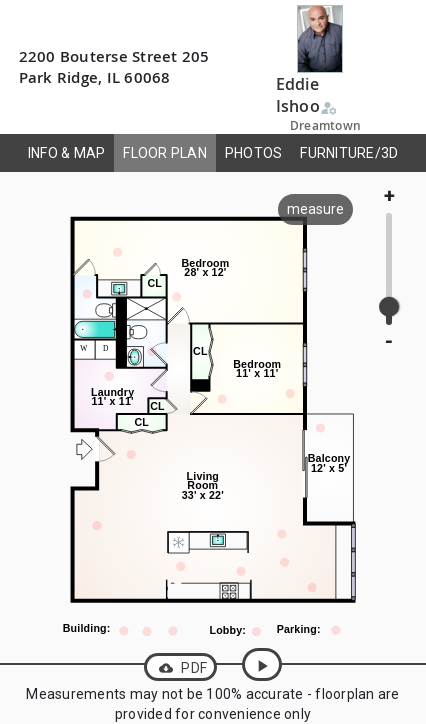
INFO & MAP (67, 153)
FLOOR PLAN (165, 153)
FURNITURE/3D (349, 153)
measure (315, 209)
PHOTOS (254, 153)
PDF (180, 668)
